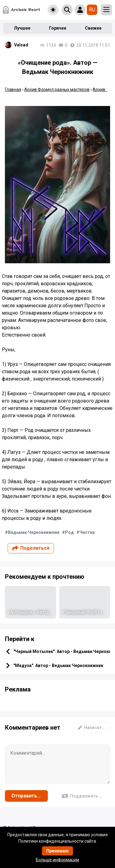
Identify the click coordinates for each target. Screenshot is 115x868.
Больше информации (57, 860)
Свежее (93, 28)
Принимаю (57, 851)
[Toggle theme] (53, 10)
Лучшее (22, 28)
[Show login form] (80, 10)
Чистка (87, 532)
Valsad (21, 45)
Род (69, 532)
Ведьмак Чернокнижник (34, 532)
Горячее (58, 28)
